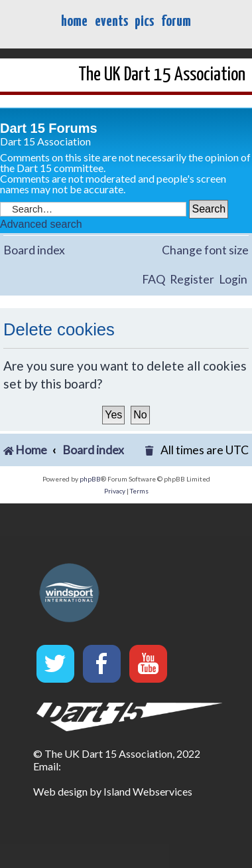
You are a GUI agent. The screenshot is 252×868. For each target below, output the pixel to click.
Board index (34, 250)
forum (176, 22)
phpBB (90, 479)
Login (233, 279)
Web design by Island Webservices (113, 791)
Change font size (205, 250)
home (74, 22)
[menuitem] (151, 451)
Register (192, 279)
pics (144, 22)
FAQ (154, 279)
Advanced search (41, 224)
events (111, 22)
